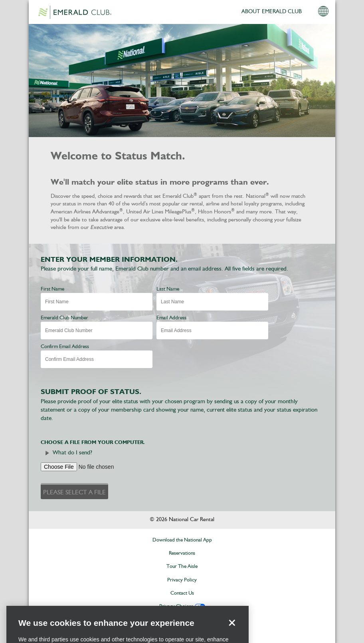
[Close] (232, 631)
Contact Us (182, 593)
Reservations (182, 553)
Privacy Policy (182, 580)
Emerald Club (75, 12)
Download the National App (182, 540)
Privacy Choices (176, 606)
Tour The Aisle (182, 566)
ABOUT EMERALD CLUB (272, 12)
